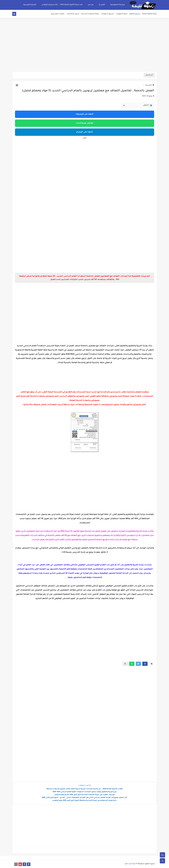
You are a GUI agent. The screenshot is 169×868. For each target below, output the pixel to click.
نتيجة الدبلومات (122, 14)
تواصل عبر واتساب (84, 123)
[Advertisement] (85, 51)
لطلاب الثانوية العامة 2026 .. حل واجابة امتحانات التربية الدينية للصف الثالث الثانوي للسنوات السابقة (85, 789)
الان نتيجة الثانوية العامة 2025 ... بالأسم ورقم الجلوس (62, 5)
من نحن (91, 5)
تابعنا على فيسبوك (85, 114)
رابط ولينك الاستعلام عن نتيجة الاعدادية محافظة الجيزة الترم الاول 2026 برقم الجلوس (85, 801)
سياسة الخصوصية (118, 5)
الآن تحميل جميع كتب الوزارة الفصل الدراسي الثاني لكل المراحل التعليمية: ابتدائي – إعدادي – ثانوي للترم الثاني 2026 (84, 798)
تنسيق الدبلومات (107, 14)
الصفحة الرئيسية (30, 5)
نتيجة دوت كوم (130, 864)
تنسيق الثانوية (135, 14)
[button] (145, 664)
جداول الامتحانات (73, 14)
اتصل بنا (102, 5)
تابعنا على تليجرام (85, 132)
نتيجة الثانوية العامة (150, 14)
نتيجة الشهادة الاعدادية (90, 14)
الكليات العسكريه (58, 14)
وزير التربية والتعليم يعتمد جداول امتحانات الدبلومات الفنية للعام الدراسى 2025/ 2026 (84, 792)
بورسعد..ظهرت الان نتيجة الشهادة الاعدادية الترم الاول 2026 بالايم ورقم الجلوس (84, 795)
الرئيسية (150, 85)
